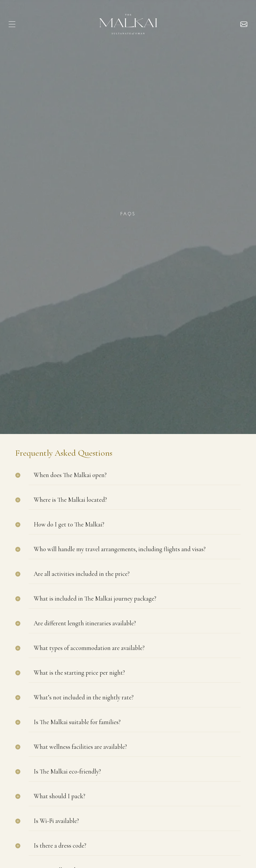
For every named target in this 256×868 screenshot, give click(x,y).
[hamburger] (12, 24)
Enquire (244, 24)
